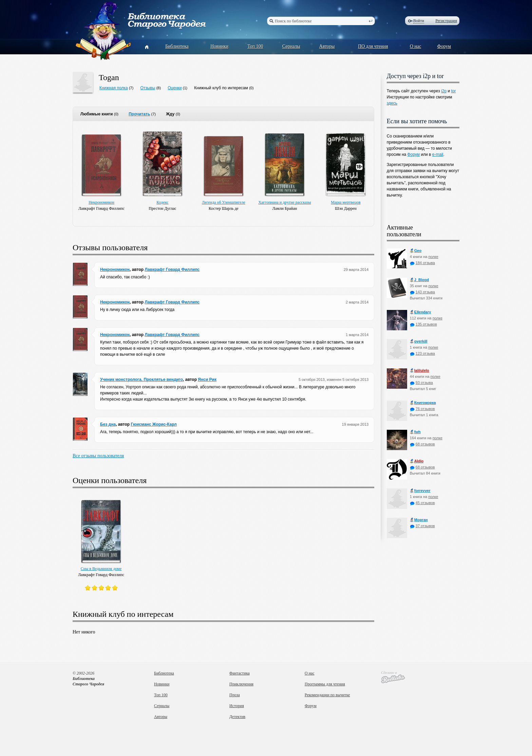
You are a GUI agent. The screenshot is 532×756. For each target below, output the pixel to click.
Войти (419, 21)
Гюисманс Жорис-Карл (154, 424)
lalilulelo (420, 371)
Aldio (417, 461)
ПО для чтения (373, 46)
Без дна (108, 424)
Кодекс (162, 202)
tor (453, 91)
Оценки (175, 88)
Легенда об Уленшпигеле (224, 202)
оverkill (419, 341)
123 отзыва (422, 353)
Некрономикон (101, 202)
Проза (235, 695)
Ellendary (421, 312)
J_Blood (419, 280)
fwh (415, 432)
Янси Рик (207, 380)
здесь (392, 103)
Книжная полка (114, 88)
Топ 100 (255, 46)
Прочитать (139, 114)
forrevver (420, 491)
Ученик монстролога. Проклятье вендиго (141, 380)
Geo (416, 251)
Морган (419, 520)
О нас (416, 46)
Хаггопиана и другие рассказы (284, 202)
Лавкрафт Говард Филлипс (172, 270)
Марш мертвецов (346, 202)
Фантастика (240, 673)
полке (433, 257)
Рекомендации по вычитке (327, 695)
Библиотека (177, 46)
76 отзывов (422, 409)
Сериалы (291, 46)
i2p (444, 91)
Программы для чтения (325, 684)
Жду (170, 114)
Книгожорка (423, 403)
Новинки (219, 46)
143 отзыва (422, 292)
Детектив (237, 717)
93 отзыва (421, 383)
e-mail (438, 154)
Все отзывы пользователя (98, 456)
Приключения (241, 684)
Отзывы (148, 88)
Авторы (327, 46)
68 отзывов (422, 444)
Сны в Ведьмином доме (101, 569)
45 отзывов (422, 503)
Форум (444, 46)
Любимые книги (97, 114)
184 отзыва (422, 263)
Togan (109, 77)
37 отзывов (422, 526)
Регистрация (446, 21)
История (237, 706)
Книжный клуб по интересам (221, 88)
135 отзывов (423, 324)
